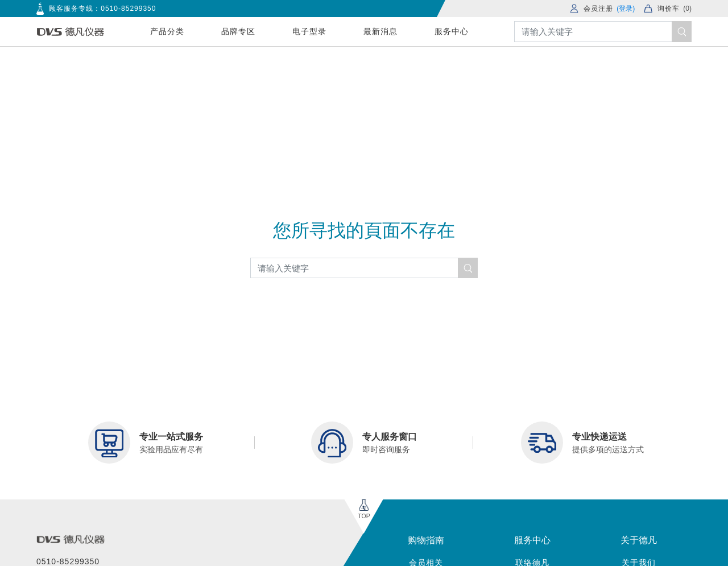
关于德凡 (639, 540)
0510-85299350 (128, 9)
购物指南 (426, 540)
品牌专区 (238, 31)
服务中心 (452, 31)
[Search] (603, 32)
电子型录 (309, 31)
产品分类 (167, 31)
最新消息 (380, 31)
